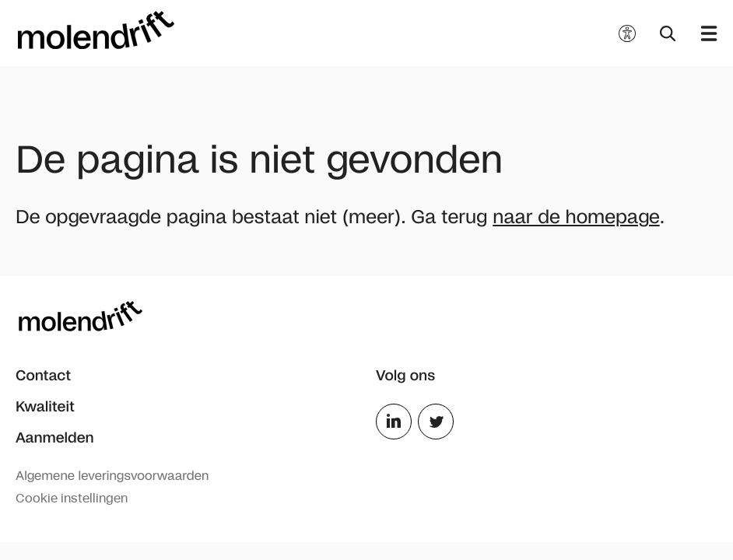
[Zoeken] (666, 33)
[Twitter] (436, 436)
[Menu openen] (703, 33)
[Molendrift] (96, 30)
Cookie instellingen (72, 499)
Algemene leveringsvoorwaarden (112, 476)
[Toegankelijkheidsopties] (627, 33)
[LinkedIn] (394, 436)
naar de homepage (576, 217)
